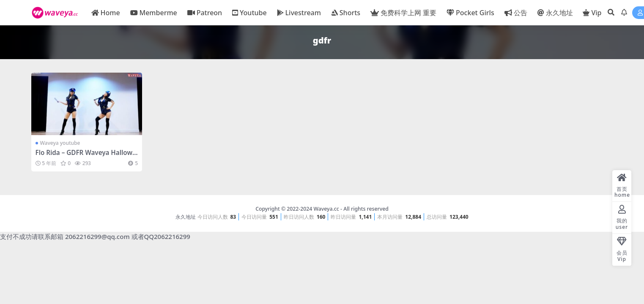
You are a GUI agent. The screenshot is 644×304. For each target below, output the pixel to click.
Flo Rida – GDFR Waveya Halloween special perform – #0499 (86, 156)
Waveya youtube (60, 143)
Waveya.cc (326, 209)
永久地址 (186, 217)
